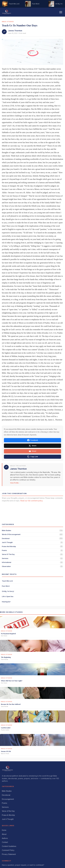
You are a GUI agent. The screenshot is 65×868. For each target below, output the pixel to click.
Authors (5, 838)
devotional (6, 538)
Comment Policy (8, 850)
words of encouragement (11, 534)
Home (4, 830)
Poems (5, 803)
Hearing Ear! (6, 602)
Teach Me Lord (7, 581)
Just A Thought (8, 819)
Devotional (6, 795)
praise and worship (9, 546)
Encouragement (8, 799)
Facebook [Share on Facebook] (33, 440)
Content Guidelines (9, 846)
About (4, 834)
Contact (5, 842)
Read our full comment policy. (32, 501)
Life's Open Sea (8, 596)
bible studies (7, 530)
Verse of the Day (8, 811)
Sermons (5, 807)
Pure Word (6, 586)
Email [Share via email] (32, 451)
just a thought (7, 542)
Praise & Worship (8, 815)
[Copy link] (32, 457)
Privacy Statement (9, 854)
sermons (5, 558)
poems (4, 550)
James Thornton (15, 31)
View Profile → (15, 483)
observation (6, 566)
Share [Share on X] (32, 446)
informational (7, 562)
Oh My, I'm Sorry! (8, 591)
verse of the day (8, 554)
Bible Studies (7, 791)
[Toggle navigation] (61, 12)
